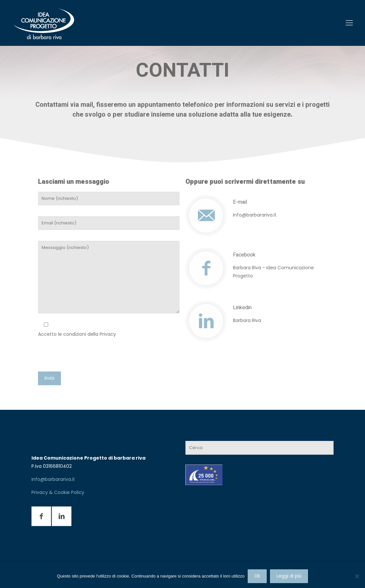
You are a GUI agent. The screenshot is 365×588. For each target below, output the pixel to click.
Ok (257, 576)
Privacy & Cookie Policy (58, 492)
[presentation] (88, 356)
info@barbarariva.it (53, 479)
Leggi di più (289, 576)
